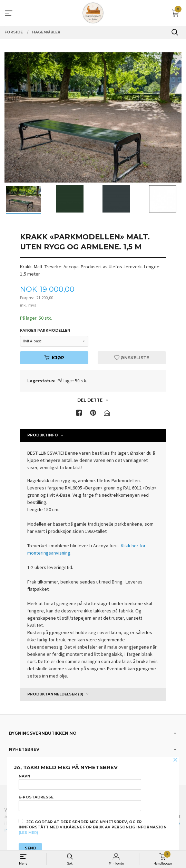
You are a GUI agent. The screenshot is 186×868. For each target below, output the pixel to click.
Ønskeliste (132, 358)
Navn (80, 782)
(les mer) (28, 833)
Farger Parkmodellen (45, 330)
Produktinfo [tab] (43, 435)
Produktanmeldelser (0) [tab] (55, 694)
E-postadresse (80, 803)
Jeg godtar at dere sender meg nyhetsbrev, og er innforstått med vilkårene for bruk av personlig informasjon (93, 827)
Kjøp (54, 358)
